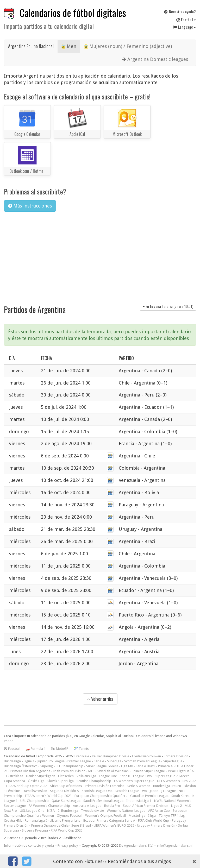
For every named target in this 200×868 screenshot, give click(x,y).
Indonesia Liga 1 (139, 801)
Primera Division (176, 756)
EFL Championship (70, 766)
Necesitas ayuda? (180, 11)
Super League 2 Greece (172, 776)
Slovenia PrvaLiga (35, 830)
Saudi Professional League (103, 801)
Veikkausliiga (86, 776)
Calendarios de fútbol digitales (73, 13)
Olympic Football (70, 816)
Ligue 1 (29, 761)
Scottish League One (97, 791)
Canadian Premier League (149, 796)
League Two (142, 776)
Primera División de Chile (50, 825)
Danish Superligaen (41, 776)
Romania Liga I (36, 820)
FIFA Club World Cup (154, 820)
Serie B (125, 776)
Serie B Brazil (81, 825)
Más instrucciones (30, 206)
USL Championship (35, 801)
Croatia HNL (13, 820)
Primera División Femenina (105, 786)
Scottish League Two (131, 791)
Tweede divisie (92, 811)
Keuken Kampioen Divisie (111, 756)
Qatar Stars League (66, 801)
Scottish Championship (94, 781)
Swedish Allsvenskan (113, 771)
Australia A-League (87, 806)
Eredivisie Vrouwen (146, 756)
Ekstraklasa (15, 776)
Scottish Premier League (142, 761)
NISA (51, 811)
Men (69, 46)
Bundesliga (12, 761)
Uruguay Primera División (156, 825)
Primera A (165, 766)
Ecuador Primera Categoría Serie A (109, 820)
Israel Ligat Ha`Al (181, 771)
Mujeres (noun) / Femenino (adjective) (128, 46)
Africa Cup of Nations (66, 786)
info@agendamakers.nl (175, 845)
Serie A (99, 761)
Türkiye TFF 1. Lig (172, 816)
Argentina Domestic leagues (155, 59)
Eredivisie (82, 756)
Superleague (173, 761)
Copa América (14, 781)
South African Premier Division (146, 806)
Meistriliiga (137, 816)
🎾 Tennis (81, 749)
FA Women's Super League (134, 781)
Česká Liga (36, 781)
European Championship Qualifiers (101, 796)
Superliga (114, 761)
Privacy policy (68, 845)
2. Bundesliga (68, 811)
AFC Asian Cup (159, 811)
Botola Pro (112, 806)
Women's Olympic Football (105, 816)
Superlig (47, 766)
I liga (152, 816)
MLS (91, 771)
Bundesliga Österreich (21, 766)
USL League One (32, 811)
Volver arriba (100, 699)
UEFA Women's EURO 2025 (114, 825)
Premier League (79, 761)
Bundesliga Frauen (167, 786)
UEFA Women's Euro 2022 (176, 781)
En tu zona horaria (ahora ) (168, 306)
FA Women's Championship (49, 806)
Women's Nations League (126, 811)
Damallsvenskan (35, 791)
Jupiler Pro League (51, 761)
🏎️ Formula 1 (36, 749)
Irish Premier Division (69, 771)
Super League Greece (102, 766)
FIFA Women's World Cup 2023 (48, 796)
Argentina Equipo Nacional (31, 46)
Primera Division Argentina (30, 771)
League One (108, 776)
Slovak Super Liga (61, 781)
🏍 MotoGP (60, 749)
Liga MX (127, 766)
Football (186, 20)
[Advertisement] (100, 255)
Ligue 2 (176, 806)
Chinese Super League (148, 771)
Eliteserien (66, 776)
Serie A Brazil (145, 766)
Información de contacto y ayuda (29, 845)
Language (184, 27)
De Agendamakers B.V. (136, 845)
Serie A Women (139, 786)
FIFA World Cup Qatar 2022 (26, 786)
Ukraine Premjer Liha (65, 820)
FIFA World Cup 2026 (67, 830)
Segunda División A (64, 791)
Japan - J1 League (163, 791)
